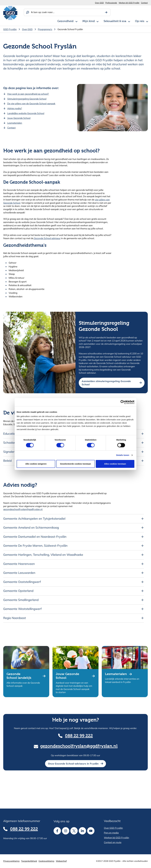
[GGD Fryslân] (10, 13)
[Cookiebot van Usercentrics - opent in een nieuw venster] (123, 402)
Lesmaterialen (15, 123)
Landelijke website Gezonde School (26, 113)
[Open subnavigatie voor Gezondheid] (76, 21)
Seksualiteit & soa (115, 21)
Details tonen (123, 455)
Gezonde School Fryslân (70, 29)
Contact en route (113, 842)
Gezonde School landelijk (19, 676)
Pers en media (111, 833)
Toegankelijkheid (29, 861)
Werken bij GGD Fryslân (129, 3)
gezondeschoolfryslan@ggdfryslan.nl (23, 509)
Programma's (45, 29)
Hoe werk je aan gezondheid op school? (28, 94)
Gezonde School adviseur (47, 238)
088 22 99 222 (79, 736)
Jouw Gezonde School (19, 118)
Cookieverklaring (46, 861)
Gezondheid (65, 21)
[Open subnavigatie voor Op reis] (147, 21)
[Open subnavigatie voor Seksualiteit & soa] (129, 21)
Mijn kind (89, 21)
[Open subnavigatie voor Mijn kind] (98, 21)
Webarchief (61, 861)
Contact (144, 3)
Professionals (111, 3)
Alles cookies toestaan (115, 464)
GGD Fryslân (10, 29)
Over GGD (99, 3)
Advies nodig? (15, 108)
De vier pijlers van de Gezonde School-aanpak (31, 103)
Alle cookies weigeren (36, 464)
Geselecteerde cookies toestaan (75, 464)
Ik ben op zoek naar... (43, 12)
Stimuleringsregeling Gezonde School (27, 99)
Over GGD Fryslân (113, 828)
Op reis (140, 21)
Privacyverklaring (11, 861)
